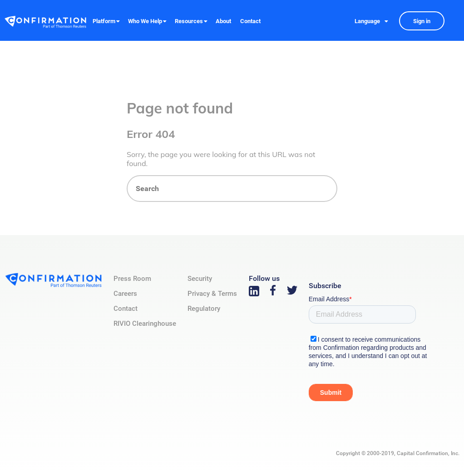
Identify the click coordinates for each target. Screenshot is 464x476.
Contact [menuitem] (250, 21)
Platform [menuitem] (104, 21)
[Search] (232, 189)
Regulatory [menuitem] (204, 309)
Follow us (264, 278)
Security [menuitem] (200, 279)
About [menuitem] (223, 21)
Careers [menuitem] (125, 294)
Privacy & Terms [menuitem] (212, 294)
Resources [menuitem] (189, 21)
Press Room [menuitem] (132, 279)
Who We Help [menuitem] (145, 21)
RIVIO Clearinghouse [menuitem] (145, 324)
